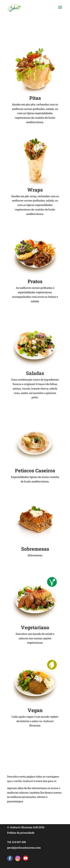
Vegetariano (35, 627)
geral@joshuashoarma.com (24, 848)
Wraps (35, 190)
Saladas (35, 373)
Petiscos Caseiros (35, 470)
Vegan (35, 710)
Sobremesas (35, 549)
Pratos (35, 281)
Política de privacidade (21, 833)
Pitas (35, 98)
